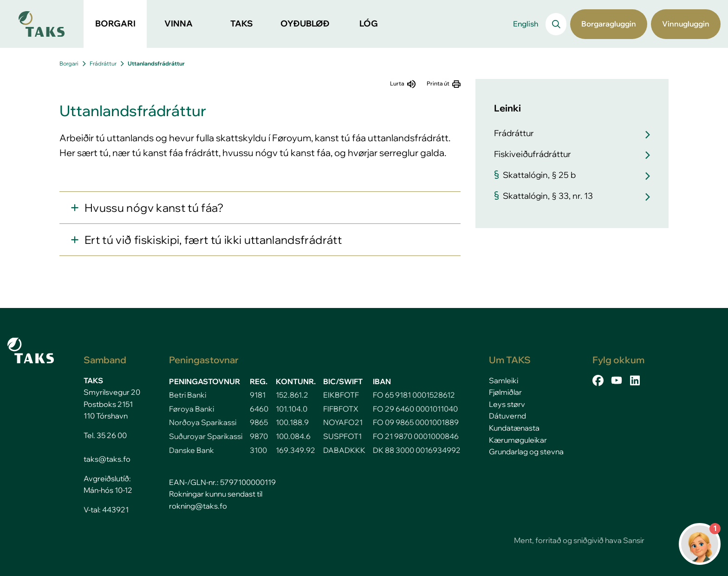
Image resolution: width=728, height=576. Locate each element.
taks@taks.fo (107, 459)
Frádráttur (103, 63)
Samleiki (504, 380)
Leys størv (507, 404)
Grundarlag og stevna (526, 452)
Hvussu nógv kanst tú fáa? (154, 208)
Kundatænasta (514, 428)
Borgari (69, 63)
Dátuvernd (507, 416)
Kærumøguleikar (518, 440)
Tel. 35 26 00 (105, 435)
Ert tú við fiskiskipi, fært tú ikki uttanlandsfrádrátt (213, 240)
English (526, 24)
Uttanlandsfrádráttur (156, 63)
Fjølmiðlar (505, 392)
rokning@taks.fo (198, 506)
